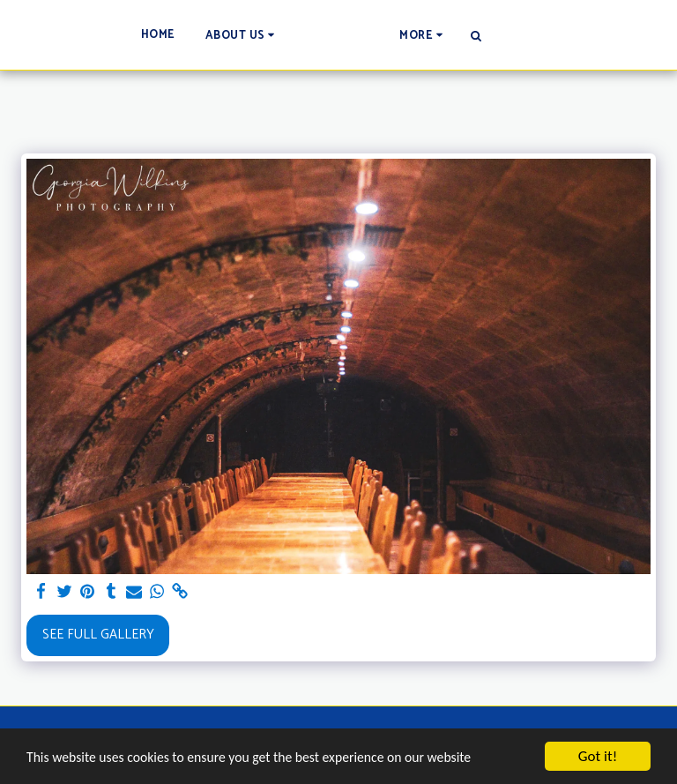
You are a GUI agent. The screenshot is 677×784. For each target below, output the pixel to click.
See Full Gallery (98, 635)
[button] (145, 35)
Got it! (598, 756)
